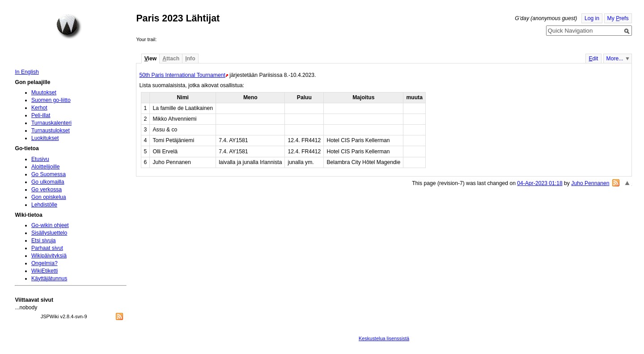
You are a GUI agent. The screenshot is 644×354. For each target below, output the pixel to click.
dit (593, 59)
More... (615, 59)
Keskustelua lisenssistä (384, 338)
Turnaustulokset (51, 131)
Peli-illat (41, 115)
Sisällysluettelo (49, 233)
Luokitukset (45, 138)
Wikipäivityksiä (49, 256)
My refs (618, 18)
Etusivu (40, 159)
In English (27, 72)
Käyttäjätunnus (49, 278)
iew (150, 59)
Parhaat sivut (47, 248)
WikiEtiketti (44, 271)
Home (69, 26)
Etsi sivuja (44, 240)
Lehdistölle (44, 205)
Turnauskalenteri (51, 123)
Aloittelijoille (46, 167)
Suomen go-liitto (51, 100)
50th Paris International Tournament (182, 75)
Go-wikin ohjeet (50, 225)
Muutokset (44, 93)
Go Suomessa (49, 174)
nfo (190, 59)
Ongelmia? (44, 263)
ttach (171, 59)
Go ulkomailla (48, 182)
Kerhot (39, 108)
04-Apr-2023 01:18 (540, 183)
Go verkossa (47, 190)
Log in (592, 18)
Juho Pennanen (590, 183)
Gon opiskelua (49, 197)
